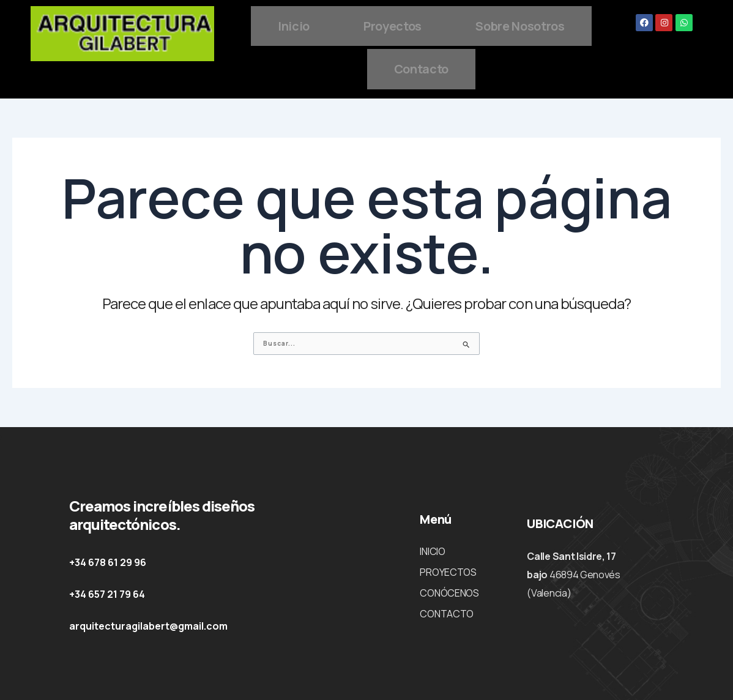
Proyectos (467, 25)
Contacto (503, 66)
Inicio (358, 25)
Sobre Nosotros (361, 66)
